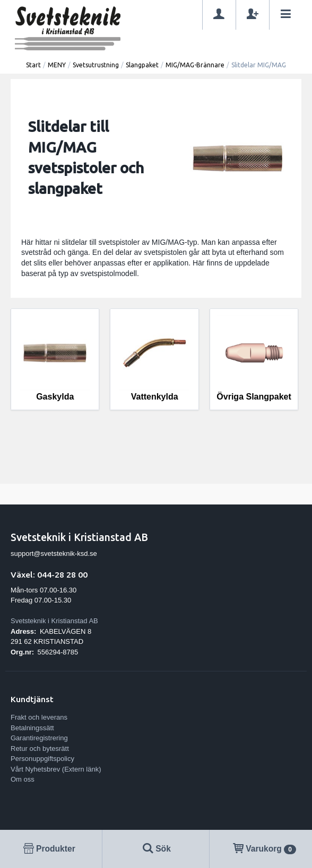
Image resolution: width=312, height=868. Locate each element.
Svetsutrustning (96, 65)
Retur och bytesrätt (40, 749)
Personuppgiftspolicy (42, 759)
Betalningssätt (32, 728)
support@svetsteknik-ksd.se (54, 553)
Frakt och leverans (39, 717)
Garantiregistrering (39, 738)
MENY (57, 65)
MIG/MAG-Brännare (195, 65)
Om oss (23, 779)
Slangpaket (142, 65)
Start (33, 65)
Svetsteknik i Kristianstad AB (54, 621)
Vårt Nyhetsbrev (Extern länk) (56, 769)
